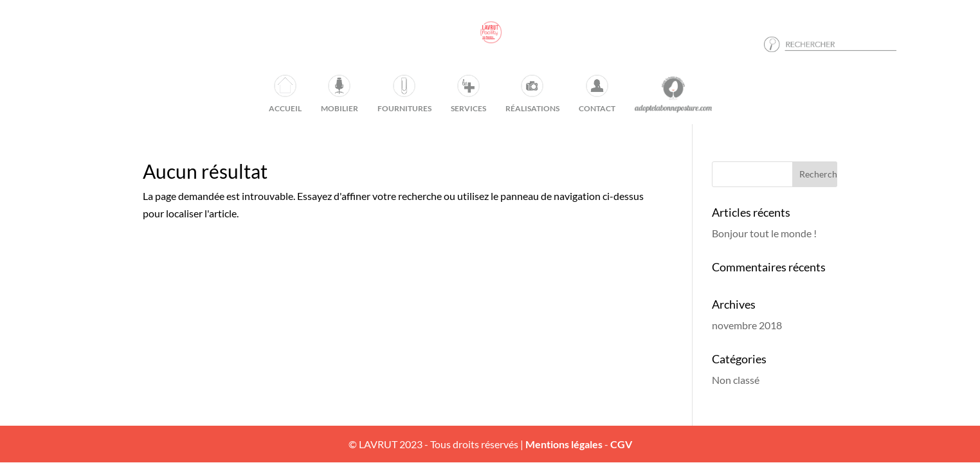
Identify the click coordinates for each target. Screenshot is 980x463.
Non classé (736, 380)
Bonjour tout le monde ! (764, 233)
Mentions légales (564, 444)
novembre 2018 (747, 325)
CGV (621, 444)
